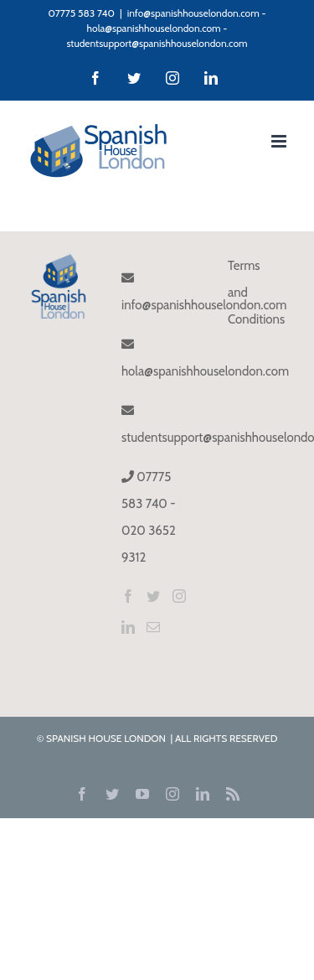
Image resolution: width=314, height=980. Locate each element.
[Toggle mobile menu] (280, 141)
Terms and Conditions (254, 293)
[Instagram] (179, 596)
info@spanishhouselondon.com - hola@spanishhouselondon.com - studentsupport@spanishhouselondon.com (166, 28)
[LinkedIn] (128, 627)
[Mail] (153, 627)
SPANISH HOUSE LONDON (107, 738)
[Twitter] (153, 596)
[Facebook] (128, 596)
